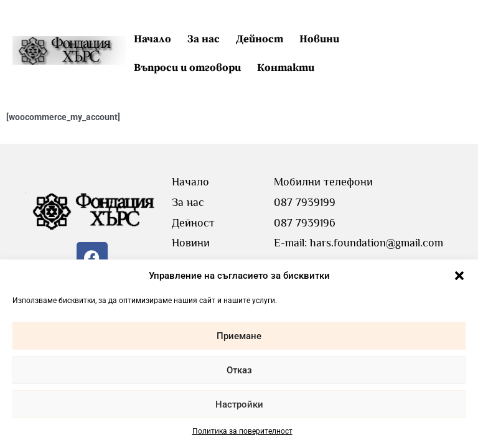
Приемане (239, 336)
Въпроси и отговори (187, 68)
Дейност (260, 39)
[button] (459, 276)
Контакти (286, 68)
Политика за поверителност (242, 431)
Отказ (239, 370)
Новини (319, 39)
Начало (152, 39)
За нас (204, 39)
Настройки (239, 404)
